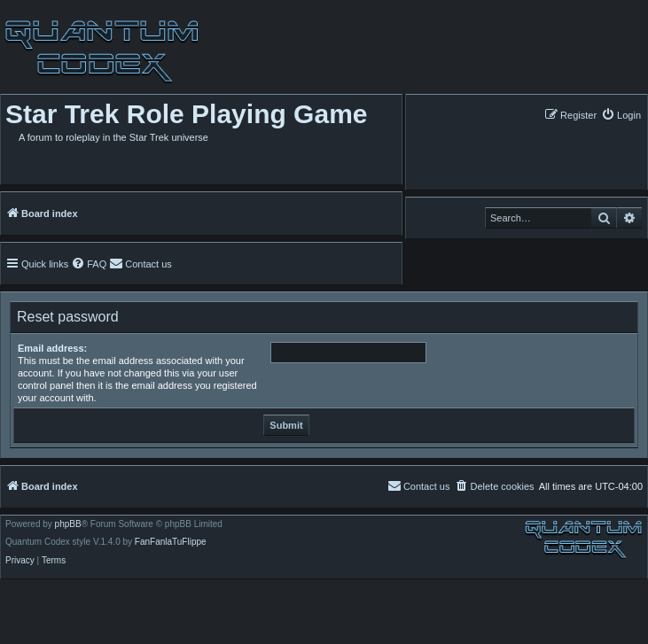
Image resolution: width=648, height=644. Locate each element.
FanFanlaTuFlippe (171, 542)
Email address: (52, 348)
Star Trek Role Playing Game (187, 114)
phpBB (68, 524)
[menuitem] (621, 115)
